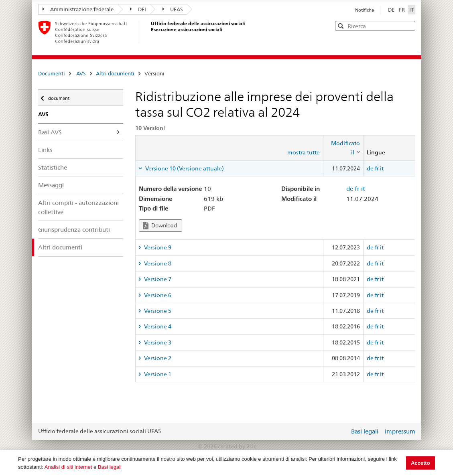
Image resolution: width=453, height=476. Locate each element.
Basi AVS (50, 132)
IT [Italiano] (411, 10)
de (370, 168)
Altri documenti (115, 73)
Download (160, 226)
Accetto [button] (420, 463)
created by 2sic (237, 446)
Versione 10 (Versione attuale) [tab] (184, 168)
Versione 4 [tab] (157, 326)
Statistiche (53, 167)
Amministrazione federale (78, 9)
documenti (59, 96)
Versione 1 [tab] (157, 374)
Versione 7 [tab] (157, 279)
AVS (81, 73)
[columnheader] (343, 148)
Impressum (400, 431)
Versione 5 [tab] (157, 311)
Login (342, 431)
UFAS (173, 9)
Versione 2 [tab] (157, 358)
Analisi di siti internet (68, 467)
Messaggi (51, 185)
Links (45, 150)
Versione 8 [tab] (157, 263)
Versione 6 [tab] (157, 295)
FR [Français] (402, 10)
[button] (408, 25)
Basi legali (110, 467)
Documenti (52, 73)
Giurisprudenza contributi (74, 230)
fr (377, 168)
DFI (138, 9)
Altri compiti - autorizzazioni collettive (78, 207)
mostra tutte (304, 152)
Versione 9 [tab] (157, 247)
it (382, 168)
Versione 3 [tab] (157, 342)
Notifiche (365, 10)
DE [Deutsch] (392, 10)
